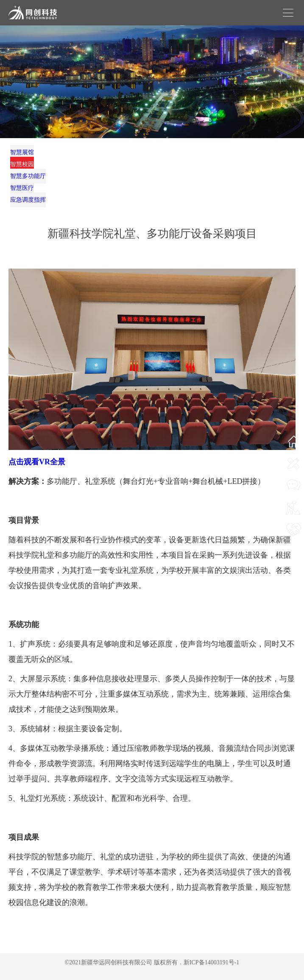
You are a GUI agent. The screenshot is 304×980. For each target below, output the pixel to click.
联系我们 (293, 478)
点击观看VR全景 (37, 462)
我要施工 (293, 522)
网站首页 (293, 456)
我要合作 (293, 544)
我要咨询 (293, 500)
